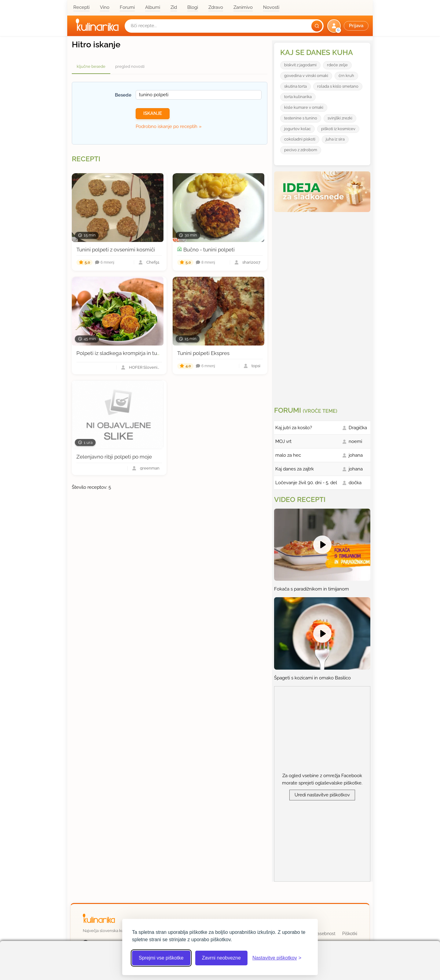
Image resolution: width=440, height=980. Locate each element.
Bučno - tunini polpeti (209, 250)
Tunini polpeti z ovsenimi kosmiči (116, 250)
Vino (105, 7)
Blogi (193, 7)
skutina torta (295, 86)
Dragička (358, 428)
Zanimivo (243, 7)
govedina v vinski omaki (306, 76)
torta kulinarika (298, 97)
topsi (256, 366)
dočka (355, 483)
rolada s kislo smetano (338, 86)
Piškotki (350, 934)
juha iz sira (335, 139)
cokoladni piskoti (300, 139)
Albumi (153, 7)
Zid (174, 7)
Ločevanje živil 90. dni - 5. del (306, 483)
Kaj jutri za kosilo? (294, 428)
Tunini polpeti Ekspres (203, 353)
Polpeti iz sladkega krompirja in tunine (122, 353)
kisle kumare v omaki (304, 107)
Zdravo (216, 7)
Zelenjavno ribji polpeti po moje (114, 457)
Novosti (271, 7)
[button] (348, 26)
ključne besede (91, 66)
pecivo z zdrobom (301, 150)
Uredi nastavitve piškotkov (322, 795)
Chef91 (153, 263)
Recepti (81, 7)
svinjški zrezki (340, 118)
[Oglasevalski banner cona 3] (323, 307)
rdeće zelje (337, 65)
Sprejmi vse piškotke (161, 958)
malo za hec (288, 455)
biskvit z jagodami (300, 65)
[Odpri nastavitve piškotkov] (277, 958)
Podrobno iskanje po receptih (167, 126)
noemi (355, 441)
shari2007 (251, 263)
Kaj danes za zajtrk (295, 469)
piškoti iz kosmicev (338, 129)
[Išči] (317, 26)
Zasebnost (325, 934)
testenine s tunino (301, 118)
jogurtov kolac (297, 129)
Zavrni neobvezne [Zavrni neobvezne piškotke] (221, 958)
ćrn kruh (346, 76)
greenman (150, 468)
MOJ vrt (283, 441)
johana (356, 455)
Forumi (127, 7)
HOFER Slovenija (144, 368)
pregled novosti (130, 66)
